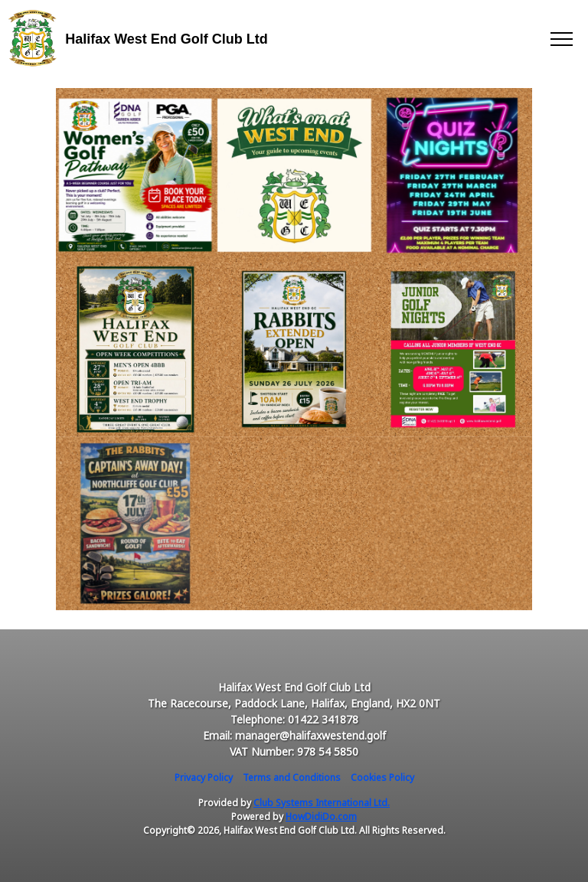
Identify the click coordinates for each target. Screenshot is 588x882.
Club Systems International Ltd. (322, 803)
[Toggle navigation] (561, 38)
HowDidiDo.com (321, 817)
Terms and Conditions (292, 777)
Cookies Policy (382, 777)
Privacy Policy (204, 777)
